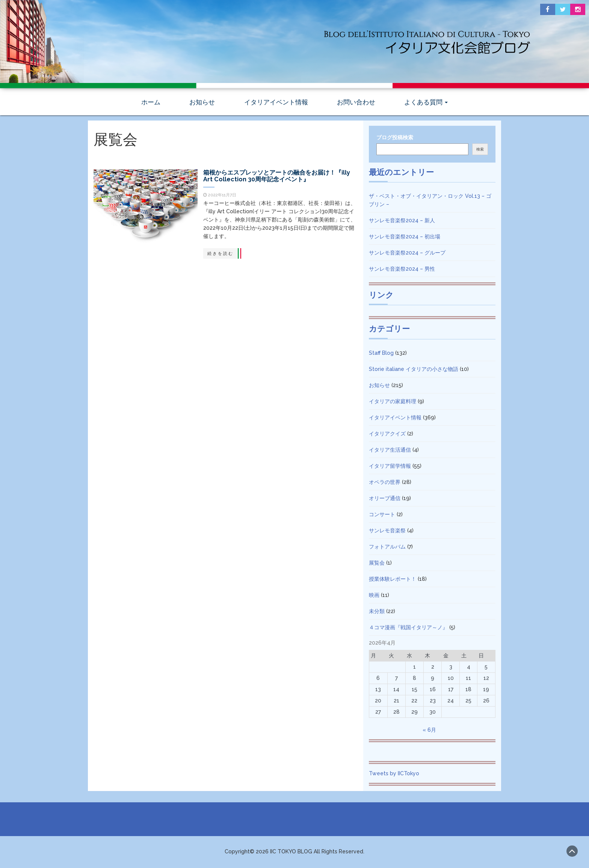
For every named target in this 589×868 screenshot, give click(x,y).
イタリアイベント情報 (276, 103)
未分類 (377, 612)
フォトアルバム (387, 548)
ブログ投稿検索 (395, 139)
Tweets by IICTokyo (394, 775)
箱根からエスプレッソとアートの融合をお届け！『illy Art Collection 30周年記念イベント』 (278, 177)
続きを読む (217, 255)
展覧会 (377, 564)
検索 (480, 150)
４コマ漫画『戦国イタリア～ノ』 (408, 628)
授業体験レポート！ (393, 580)
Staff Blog (381, 354)
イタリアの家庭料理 (393, 402)
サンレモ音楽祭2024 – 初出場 (405, 238)
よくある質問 (426, 103)
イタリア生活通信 (390, 451)
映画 (374, 596)
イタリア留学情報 (390, 467)
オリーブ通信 (385, 499)
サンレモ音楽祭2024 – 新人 (402, 222)
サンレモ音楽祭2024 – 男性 (402, 270)
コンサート (382, 515)
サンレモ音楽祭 (387, 532)
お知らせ (202, 103)
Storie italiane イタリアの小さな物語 (414, 370)
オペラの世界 (385, 483)
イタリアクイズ (387, 435)
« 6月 (429, 731)
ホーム (151, 103)
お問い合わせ (356, 103)
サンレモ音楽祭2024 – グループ (407, 254)
